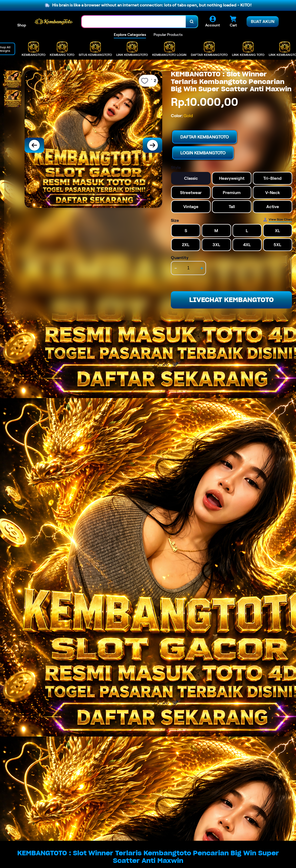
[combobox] (134, 22)
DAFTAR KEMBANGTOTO (204, 137)
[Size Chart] (277, 220)
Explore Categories (130, 35)
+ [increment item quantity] (202, 268)
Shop (22, 25)
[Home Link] (54, 21)
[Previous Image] (34, 145)
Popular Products (168, 35)
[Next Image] (152, 145)
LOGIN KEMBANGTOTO (203, 153)
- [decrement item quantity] (176, 268)
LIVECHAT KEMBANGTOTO (232, 300)
